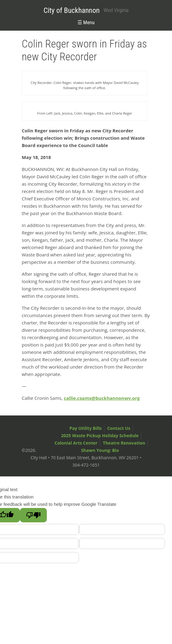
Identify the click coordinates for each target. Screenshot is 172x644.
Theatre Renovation (124, 443)
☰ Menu (86, 22)
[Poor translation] (33, 515)
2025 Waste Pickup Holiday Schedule (100, 436)
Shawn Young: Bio (100, 450)
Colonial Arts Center (76, 443)
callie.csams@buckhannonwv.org (102, 398)
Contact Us (119, 428)
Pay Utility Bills (86, 428)
